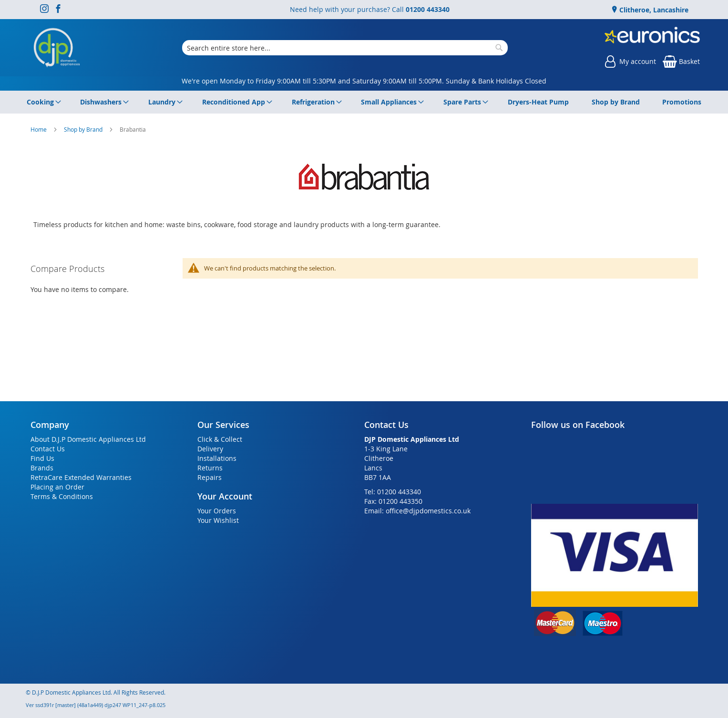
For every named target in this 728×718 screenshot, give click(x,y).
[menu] (364, 102)
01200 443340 (428, 9)
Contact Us (48, 449)
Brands (42, 468)
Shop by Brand (84, 129)
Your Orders (217, 511)
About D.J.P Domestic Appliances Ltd (88, 439)
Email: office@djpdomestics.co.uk (417, 511)
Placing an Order (57, 487)
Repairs (210, 477)
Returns (210, 468)
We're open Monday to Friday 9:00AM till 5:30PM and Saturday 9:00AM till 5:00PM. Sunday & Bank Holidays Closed (364, 81)
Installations (217, 458)
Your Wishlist (218, 520)
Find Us (42, 458)
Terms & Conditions (62, 496)
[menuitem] (42, 102)
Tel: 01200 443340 (393, 492)
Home (39, 129)
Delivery (210, 449)
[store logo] (57, 48)
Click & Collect (220, 439)
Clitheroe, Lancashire (653, 10)
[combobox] (345, 48)
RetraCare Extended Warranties (81, 477)
